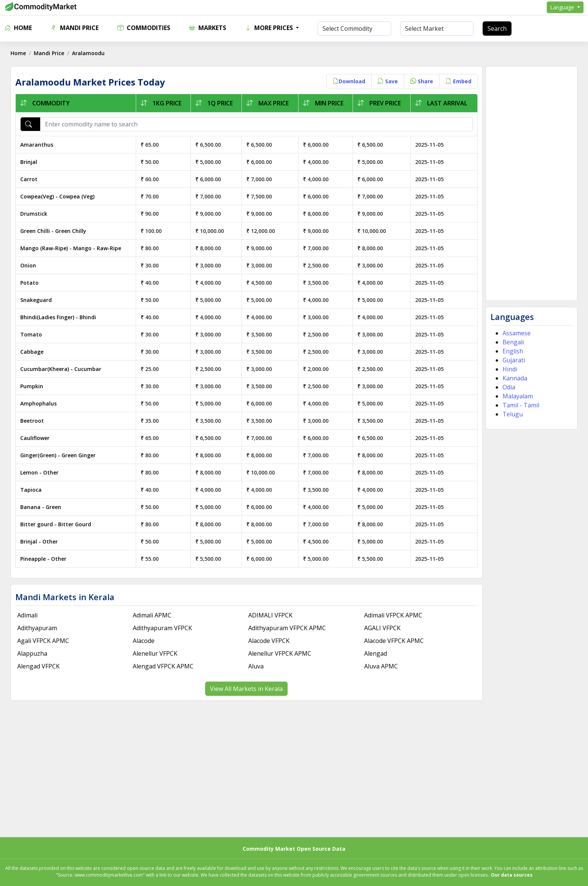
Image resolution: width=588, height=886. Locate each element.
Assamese (516, 333)
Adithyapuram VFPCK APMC (287, 628)
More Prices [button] (270, 28)
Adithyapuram (38, 628)
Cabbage (33, 352)
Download (348, 81)
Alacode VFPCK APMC (394, 641)
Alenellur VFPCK (155, 653)
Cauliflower (36, 438)
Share (421, 81)
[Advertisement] (531, 183)
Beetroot (33, 421)
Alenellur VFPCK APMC (280, 653)
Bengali (512, 342)
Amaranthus (37, 145)
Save (387, 81)
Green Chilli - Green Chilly (54, 231)
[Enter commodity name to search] (256, 124)
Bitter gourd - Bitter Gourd (56, 524)
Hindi (509, 369)
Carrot (30, 179)
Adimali (28, 615)
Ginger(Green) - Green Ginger (59, 455)
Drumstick (34, 214)
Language (563, 7)
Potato (30, 283)
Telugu (512, 414)
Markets (208, 28)
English (512, 351)
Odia (508, 387)
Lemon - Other (40, 472)
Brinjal (29, 162)
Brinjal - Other (40, 541)
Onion (29, 265)
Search (497, 29)
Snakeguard (37, 300)
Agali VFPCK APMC (44, 641)
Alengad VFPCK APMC (163, 666)
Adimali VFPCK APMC (393, 615)
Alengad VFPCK (39, 666)
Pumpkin (32, 386)
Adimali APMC (152, 615)
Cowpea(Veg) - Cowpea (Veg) (58, 196)
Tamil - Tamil (520, 405)
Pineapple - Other (44, 559)
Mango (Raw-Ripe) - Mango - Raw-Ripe (71, 248)
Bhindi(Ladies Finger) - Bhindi (59, 317)
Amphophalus (39, 403)
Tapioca (32, 490)
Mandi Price (75, 28)
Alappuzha (33, 653)
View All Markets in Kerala (247, 689)
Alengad (375, 653)
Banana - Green (41, 507)
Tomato (32, 334)
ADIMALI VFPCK (271, 615)
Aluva (256, 666)
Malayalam (517, 396)
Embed (458, 81)
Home (18, 28)
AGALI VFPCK (382, 628)
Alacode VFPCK (269, 641)
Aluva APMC (381, 666)
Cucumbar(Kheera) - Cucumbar (61, 369)
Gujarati (513, 360)
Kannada (514, 378)
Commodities (144, 28)
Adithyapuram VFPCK (163, 628)
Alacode (144, 641)
